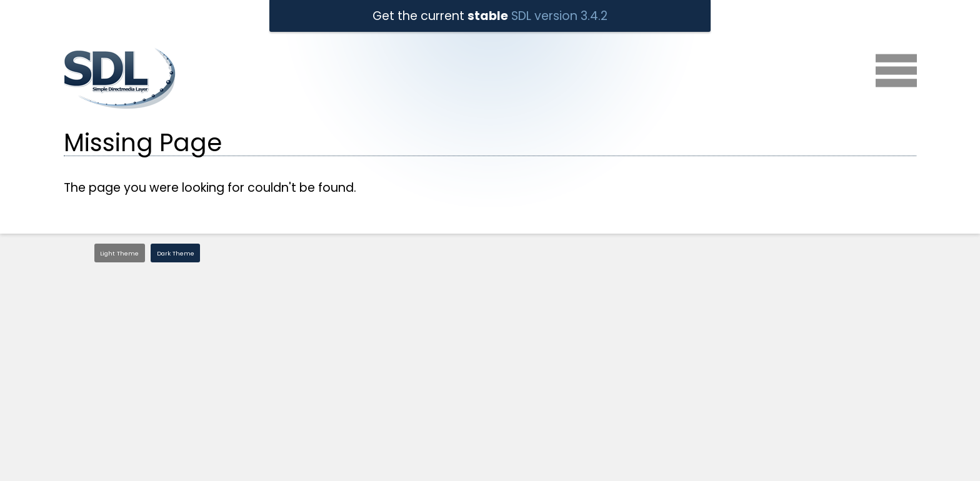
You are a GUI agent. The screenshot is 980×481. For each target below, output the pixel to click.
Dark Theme (176, 253)
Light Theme (119, 253)
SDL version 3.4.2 (559, 16)
